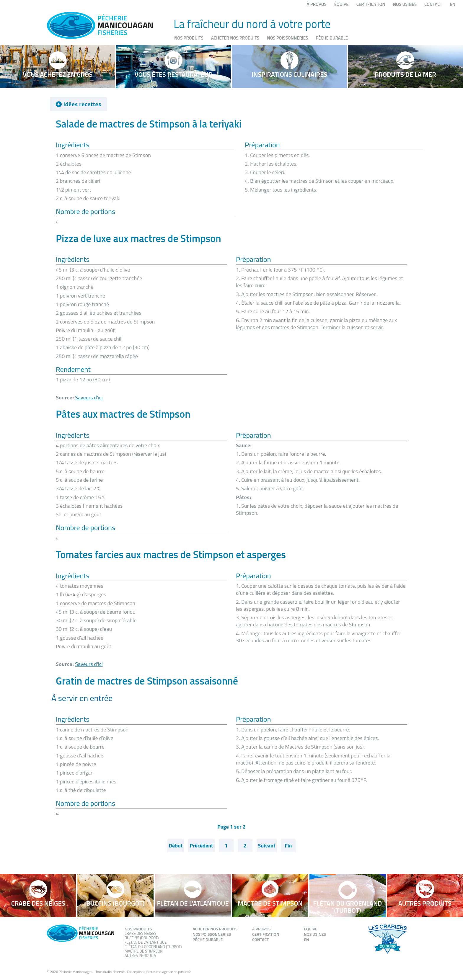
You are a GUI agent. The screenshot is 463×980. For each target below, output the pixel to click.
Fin (288, 846)
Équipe (341, 4)
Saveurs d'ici (89, 397)
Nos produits (189, 38)
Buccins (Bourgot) (142, 938)
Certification (371, 4)
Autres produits (140, 955)
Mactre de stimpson (144, 951)
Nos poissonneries (287, 38)
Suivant (267, 846)
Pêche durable (332, 38)
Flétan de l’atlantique (146, 942)
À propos (317, 4)
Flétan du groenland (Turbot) (153, 947)
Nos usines (405, 4)
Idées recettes (79, 104)
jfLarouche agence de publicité (168, 972)
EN (453, 4)
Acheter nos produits (235, 38)
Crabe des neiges (141, 933)
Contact (433, 4)
